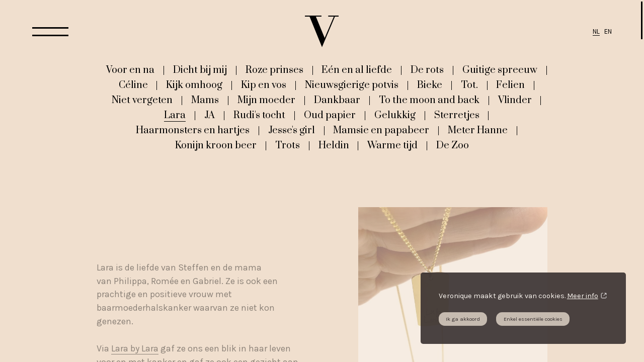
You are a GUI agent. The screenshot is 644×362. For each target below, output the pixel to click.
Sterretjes (457, 115)
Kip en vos (264, 85)
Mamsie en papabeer (381, 130)
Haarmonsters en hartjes (193, 130)
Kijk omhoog (194, 85)
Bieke (430, 85)
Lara (175, 115)
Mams (205, 100)
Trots (288, 145)
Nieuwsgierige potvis (352, 85)
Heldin (334, 145)
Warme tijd (392, 145)
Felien (510, 85)
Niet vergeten (142, 100)
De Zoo (453, 145)
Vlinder (515, 100)
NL (596, 31)
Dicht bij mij (200, 70)
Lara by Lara (135, 349)
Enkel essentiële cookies (533, 319)
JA (210, 115)
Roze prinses (274, 70)
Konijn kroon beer (216, 145)
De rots (427, 70)
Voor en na (130, 70)
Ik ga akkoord (463, 319)
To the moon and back (429, 100)
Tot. (469, 85)
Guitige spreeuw (500, 70)
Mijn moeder (266, 100)
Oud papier (330, 115)
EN (608, 31)
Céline (133, 85)
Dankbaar (337, 100)
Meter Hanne (478, 130)
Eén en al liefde (357, 70)
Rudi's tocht (259, 115)
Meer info (583, 296)
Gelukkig (395, 115)
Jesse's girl (292, 130)
